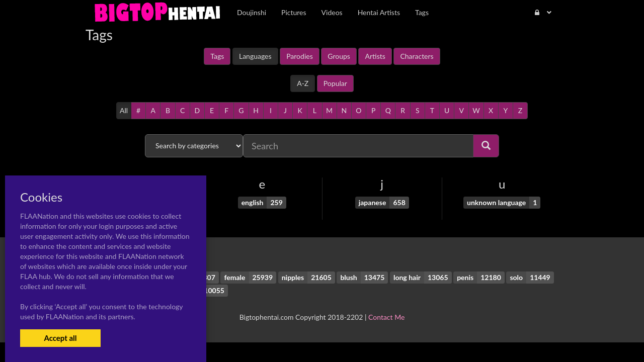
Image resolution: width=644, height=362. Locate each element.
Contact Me (386, 317)
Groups (339, 56)
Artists (375, 56)
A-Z (303, 83)
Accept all (60, 338)
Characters (417, 56)
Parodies (300, 56)
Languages (255, 56)
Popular (335, 83)
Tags (217, 56)
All (124, 110)
